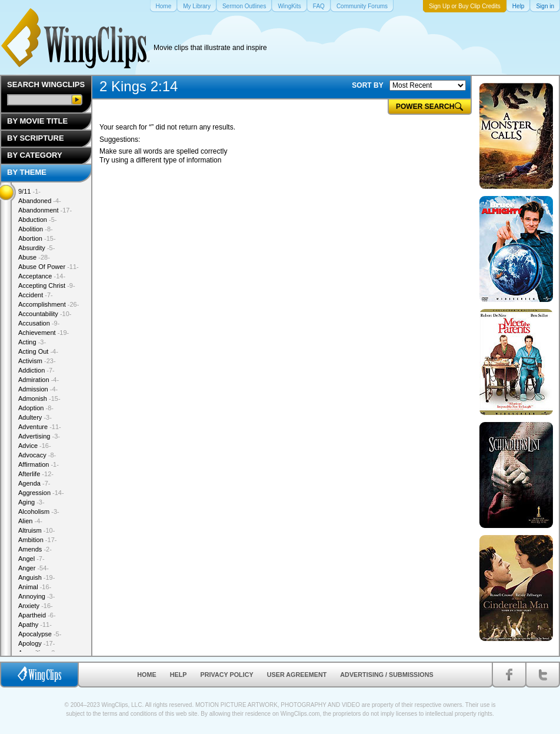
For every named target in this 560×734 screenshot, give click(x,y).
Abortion (37, 238)
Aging (31, 502)
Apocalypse (40, 634)
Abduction (37, 220)
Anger (34, 568)
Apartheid (37, 615)
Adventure (40, 427)
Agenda (34, 483)
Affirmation (39, 464)
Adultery (35, 417)
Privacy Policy (227, 675)
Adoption (36, 408)
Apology (36, 643)
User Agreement (297, 675)
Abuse (34, 257)
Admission (38, 389)
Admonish (39, 398)
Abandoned (40, 201)
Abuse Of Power (49, 267)
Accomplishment (49, 304)
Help (179, 675)
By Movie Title (37, 121)
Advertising (39, 436)
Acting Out (38, 351)
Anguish (36, 577)
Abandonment (45, 210)
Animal (35, 587)
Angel (31, 559)
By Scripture (36, 138)
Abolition (36, 229)
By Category (35, 155)
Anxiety (36, 606)
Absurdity (36, 248)
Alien (30, 521)
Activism (37, 361)
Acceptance (42, 276)
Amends (35, 549)
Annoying (36, 596)
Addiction (36, 370)
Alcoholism (39, 512)
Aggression (41, 493)
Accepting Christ (47, 285)
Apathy (35, 625)
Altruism (36, 530)
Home (146, 675)
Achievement (44, 333)
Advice (35, 446)
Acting (32, 342)
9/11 (29, 191)
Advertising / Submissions (386, 675)
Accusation (39, 323)
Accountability (45, 314)
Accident (36, 295)
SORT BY (367, 85)
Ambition (37, 540)
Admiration (39, 380)
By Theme (27, 172)
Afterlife (36, 474)
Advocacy (37, 455)
